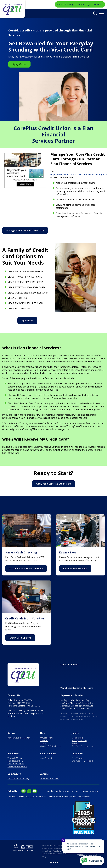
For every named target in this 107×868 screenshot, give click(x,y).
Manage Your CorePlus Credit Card (25, 230)
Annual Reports (47, 738)
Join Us (76, 733)
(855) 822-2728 (27, 710)
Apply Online (19, 64)
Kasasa (11, 733)
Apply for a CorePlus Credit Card (54, 484)
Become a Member (91, 791)
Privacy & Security (79, 741)
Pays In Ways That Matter (19, 738)
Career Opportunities (49, 778)
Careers (44, 774)
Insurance (77, 754)
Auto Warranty (78, 758)
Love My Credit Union (17, 766)
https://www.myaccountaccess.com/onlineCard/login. (78, 174)
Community (14, 774)
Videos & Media (15, 758)
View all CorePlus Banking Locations (77, 688)
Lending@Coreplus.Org (79, 700)
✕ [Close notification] (63, 840)
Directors (44, 741)
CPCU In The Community (18, 778)
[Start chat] (92, 861)
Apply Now (27, 321)
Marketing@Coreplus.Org (82, 706)
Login (81, 4)
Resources (13, 754)
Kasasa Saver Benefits (75, 569)
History (43, 743)
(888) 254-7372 (33, 706)
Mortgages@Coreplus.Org (82, 703)
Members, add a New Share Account (63, 791)
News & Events (48, 754)
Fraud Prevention (15, 761)
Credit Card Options (20, 638)
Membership (77, 738)
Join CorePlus (96, 4)
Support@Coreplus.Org (79, 709)
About (43, 733)
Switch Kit (76, 743)
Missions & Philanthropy (50, 746)
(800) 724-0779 (23, 703)
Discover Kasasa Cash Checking (26, 569)
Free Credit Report (16, 764)
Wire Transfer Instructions (83, 746)
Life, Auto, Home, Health (83, 761)
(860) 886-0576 (26, 700)
